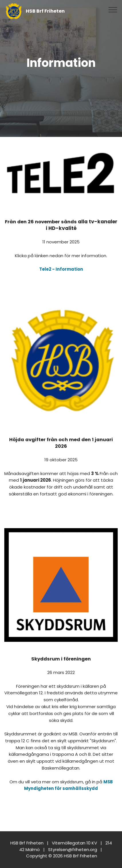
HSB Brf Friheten (45, 11)
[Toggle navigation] (113, 9)
